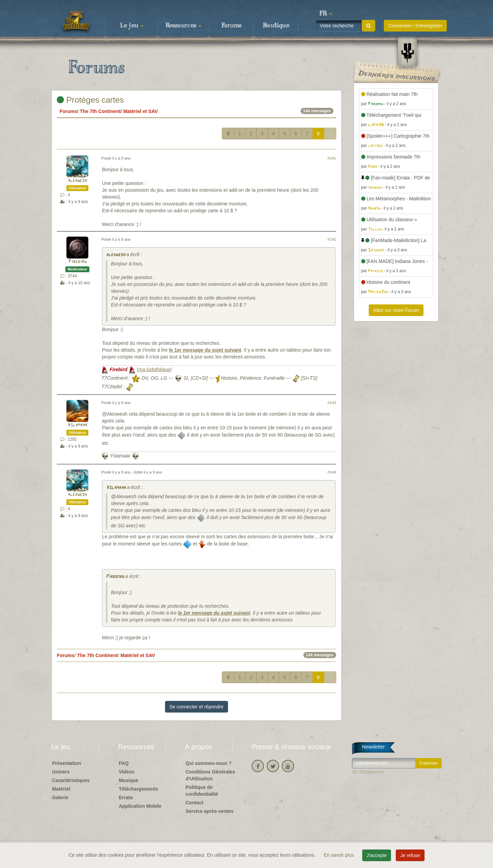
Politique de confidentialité (202, 791)
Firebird (78, 262)
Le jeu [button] (132, 26)
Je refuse (410, 855)
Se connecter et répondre (197, 707)
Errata (126, 797)
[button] (326, 14)
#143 (332, 403)
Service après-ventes (210, 811)
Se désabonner (368, 772)
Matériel (61, 789)
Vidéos (127, 772)
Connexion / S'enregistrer (415, 26)
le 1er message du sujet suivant (205, 350)
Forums (231, 26)
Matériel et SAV (141, 111)
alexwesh (77, 181)
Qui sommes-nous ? (209, 763)
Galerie (60, 797)
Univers (61, 772)
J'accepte (377, 855)
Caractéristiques (71, 780)
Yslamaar (77, 425)
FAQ (124, 763)
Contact (194, 803)
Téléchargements (138, 789)
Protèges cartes (90, 100)
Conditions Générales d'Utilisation (210, 775)
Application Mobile (140, 806)
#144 (332, 472)
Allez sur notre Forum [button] (396, 310)
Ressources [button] (184, 26)
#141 (332, 158)
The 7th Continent (100, 111)
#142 (332, 239)
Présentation (67, 763)
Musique (129, 780)
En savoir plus (340, 855)
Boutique (276, 26)
